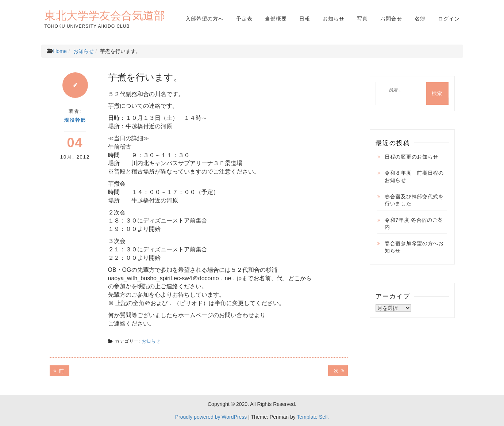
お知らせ (334, 19)
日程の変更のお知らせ (411, 157)
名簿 (420, 19)
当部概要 (276, 19)
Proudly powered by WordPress (211, 417)
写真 (362, 19)
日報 (305, 19)
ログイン (449, 19)
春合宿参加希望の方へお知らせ (414, 247)
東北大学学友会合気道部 (105, 15)
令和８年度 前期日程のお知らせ (414, 176)
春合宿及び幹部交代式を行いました (414, 200)
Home (60, 51)
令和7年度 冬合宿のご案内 (414, 224)
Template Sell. (313, 417)
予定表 (244, 19)
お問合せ (391, 19)
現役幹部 (75, 120)
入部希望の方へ (205, 19)
